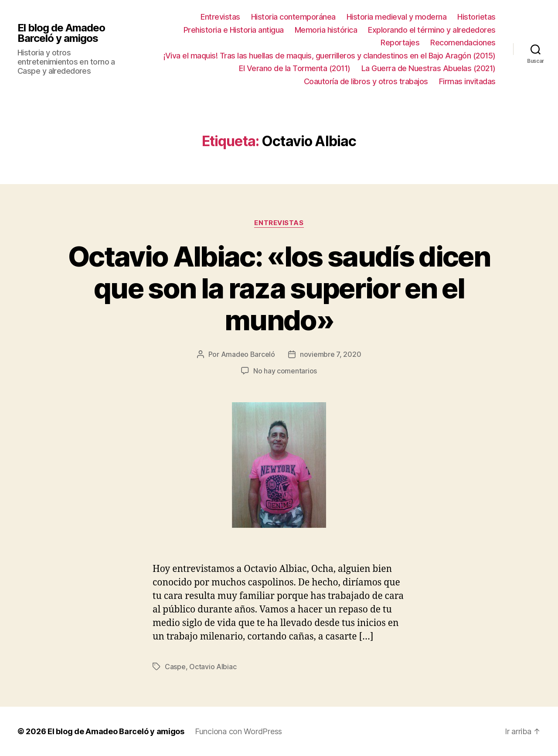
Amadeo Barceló (248, 354)
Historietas (476, 17)
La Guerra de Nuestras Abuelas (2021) (429, 68)
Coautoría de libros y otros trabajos (366, 81)
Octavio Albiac (213, 667)
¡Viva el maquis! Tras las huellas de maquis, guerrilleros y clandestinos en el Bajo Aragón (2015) (330, 56)
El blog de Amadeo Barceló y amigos (61, 33)
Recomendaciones (463, 43)
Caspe (175, 667)
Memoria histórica (326, 30)
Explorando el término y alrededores (432, 30)
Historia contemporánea (293, 17)
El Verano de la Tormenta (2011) (295, 68)
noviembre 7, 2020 (330, 354)
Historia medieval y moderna (397, 17)
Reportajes (400, 43)
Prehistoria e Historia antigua (234, 30)
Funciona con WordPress (238, 731)
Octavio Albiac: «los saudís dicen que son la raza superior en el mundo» (279, 288)
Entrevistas (220, 17)
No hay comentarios (285, 371)
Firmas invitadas (467, 81)
